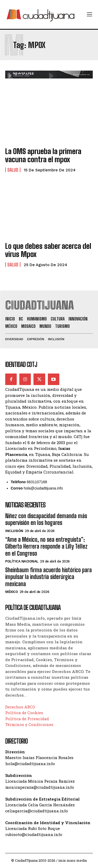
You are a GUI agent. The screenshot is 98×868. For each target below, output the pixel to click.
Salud (13, 170)
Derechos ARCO (20, 707)
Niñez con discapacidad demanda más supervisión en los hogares (46, 519)
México (11, 592)
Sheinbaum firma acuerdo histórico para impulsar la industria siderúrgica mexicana (48, 577)
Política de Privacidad (27, 719)
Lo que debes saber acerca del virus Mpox (48, 250)
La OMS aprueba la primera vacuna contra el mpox (43, 155)
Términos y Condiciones (29, 724)
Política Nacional (22, 561)
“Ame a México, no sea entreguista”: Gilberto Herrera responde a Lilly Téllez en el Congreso (46, 546)
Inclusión (14, 531)
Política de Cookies (24, 713)
